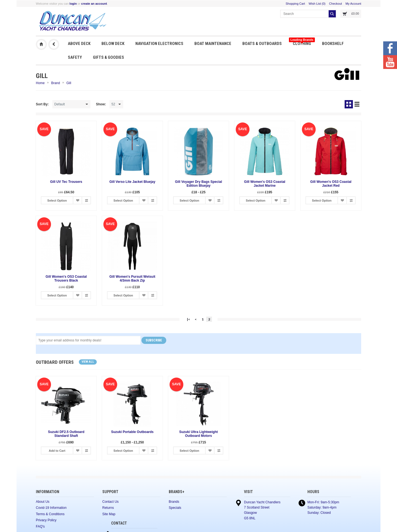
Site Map (109, 514)
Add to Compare (86, 200)
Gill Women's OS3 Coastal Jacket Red (331, 184)
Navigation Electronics (159, 44)
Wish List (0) (317, 4)
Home (40, 83)
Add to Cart (57, 451)
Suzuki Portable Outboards (132, 432)
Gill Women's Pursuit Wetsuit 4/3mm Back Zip (132, 279)
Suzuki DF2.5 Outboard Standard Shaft (66, 434)
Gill (69, 83)
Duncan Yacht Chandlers (41, 44)
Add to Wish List (77, 200)
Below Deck (113, 44)
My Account (353, 4)
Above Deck (79, 44)
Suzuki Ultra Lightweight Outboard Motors (198, 434)
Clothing (302, 42)
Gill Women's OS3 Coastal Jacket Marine (265, 184)
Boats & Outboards (262, 44)
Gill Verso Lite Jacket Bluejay (132, 182)
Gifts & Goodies (108, 57)
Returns (108, 508)
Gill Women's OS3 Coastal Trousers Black (66, 279)
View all (88, 362)
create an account (94, 4)
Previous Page (54, 44)
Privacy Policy (46, 520)
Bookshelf (333, 44)
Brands (174, 502)
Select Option (57, 200)
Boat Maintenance (213, 44)
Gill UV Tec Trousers (66, 182)
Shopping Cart (295, 4)
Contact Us (110, 502)
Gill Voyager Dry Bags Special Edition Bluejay (199, 184)
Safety (75, 57)
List (357, 104)
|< (188, 319)
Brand (55, 83)
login (73, 4)
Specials (175, 508)
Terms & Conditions (50, 514)
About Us (43, 502)
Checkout (336, 4)
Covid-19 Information (51, 508)
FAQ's (40, 526)
